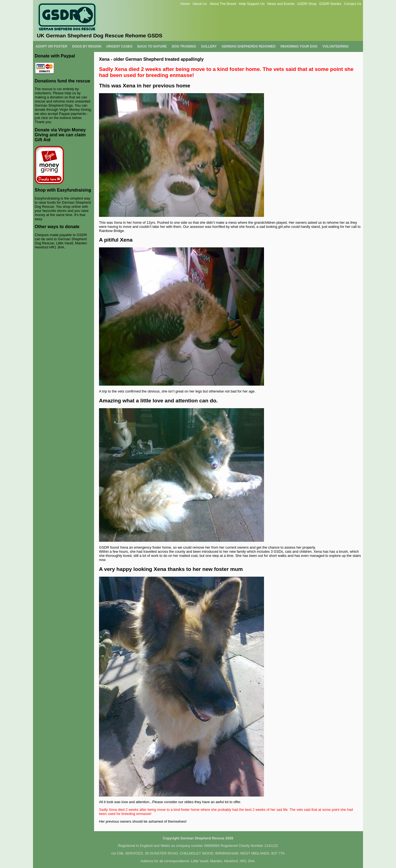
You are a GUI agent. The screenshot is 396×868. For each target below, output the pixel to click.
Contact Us (353, 4)
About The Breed (223, 4)
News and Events (281, 4)
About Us (200, 4)
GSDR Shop (307, 4)
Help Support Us (252, 4)
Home (185, 4)
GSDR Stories (330, 4)
